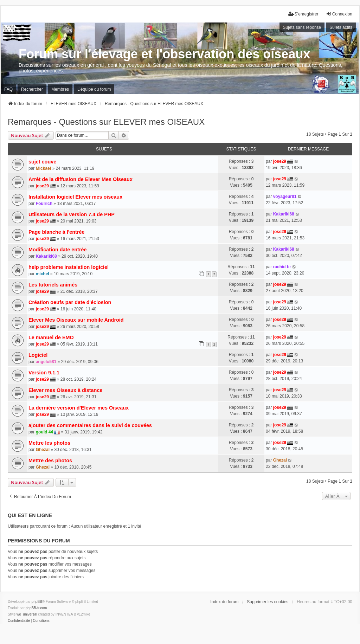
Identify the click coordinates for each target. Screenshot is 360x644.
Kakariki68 (284, 214)
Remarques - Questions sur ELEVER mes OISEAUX (106, 122)
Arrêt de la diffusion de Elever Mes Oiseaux (81, 179)
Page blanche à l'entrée (56, 232)
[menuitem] (19, 621)
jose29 (280, 161)
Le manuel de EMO (51, 337)
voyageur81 (285, 197)
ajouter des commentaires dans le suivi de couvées (90, 425)
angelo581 (46, 362)
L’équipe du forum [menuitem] (94, 89)
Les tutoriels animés (53, 285)
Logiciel (38, 355)
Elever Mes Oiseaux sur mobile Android (76, 320)
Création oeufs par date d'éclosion (70, 302)
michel (43, 274)
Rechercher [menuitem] (32, 89)
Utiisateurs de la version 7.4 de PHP (72, 214)
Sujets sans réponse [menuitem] (302, 27)
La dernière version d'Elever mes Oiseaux (79, 408)
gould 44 (44, 432)
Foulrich (44, 204)
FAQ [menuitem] (8, 89)
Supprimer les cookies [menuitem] (268, 602)
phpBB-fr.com (36, 608)
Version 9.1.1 (44, 373)
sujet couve (42, 162)
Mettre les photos (49, 443)
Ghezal (43, 450)
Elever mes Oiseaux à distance (65, 390)
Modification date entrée (58, 250)
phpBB (37, 602)
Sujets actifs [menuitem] (341, 27)
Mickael (43, 168)
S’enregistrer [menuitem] (303, 14)
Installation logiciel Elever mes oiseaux (75, 197)
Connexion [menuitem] (339, 14)
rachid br (282, 267)
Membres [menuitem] (60, 89)
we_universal (27, 614)
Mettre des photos (50, 461)
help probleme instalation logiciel (69, 267)
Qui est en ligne (30, 515)
